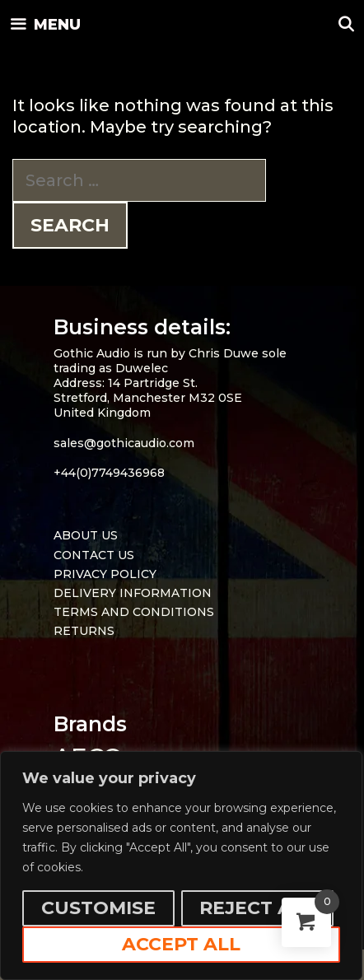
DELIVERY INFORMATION (133, 593)
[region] (181, 866)
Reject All (257, 908)
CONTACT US (94, 555)
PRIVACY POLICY (105, 574)
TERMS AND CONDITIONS (134, 612)
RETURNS (84, 631)
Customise (98, 908)
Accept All (181, 944)
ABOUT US (86, 535)
